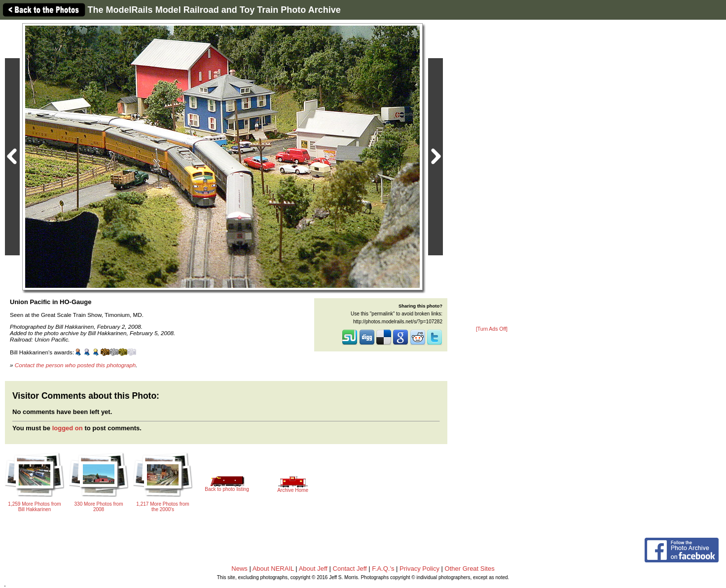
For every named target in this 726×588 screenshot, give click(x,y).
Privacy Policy (419, 569)
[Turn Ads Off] (492, 329)
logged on (68, 428)
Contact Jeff (350, 569)
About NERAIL (273, 569)
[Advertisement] (492, 173)
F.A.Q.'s (383, 569)
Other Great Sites (470, 569)
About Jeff (313, 569)
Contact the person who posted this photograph (75, 365)
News (239, 569)
